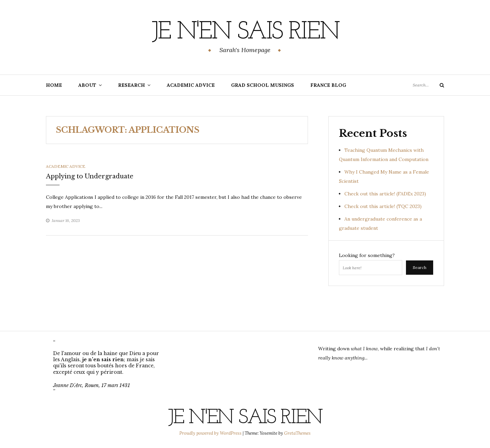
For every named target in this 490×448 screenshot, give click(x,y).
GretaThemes (297, 433)
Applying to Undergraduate (90, 176)
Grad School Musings (263, 85)
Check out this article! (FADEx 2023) (385, 194)
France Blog (328, 85)
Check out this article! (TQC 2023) (383, 206)
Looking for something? (367, 255)
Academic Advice (191, 85)
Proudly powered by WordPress (211, 433)
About (87, 85)
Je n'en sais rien (245, 32)
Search (420, 267)
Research (132, 85)
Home (54, 85)
